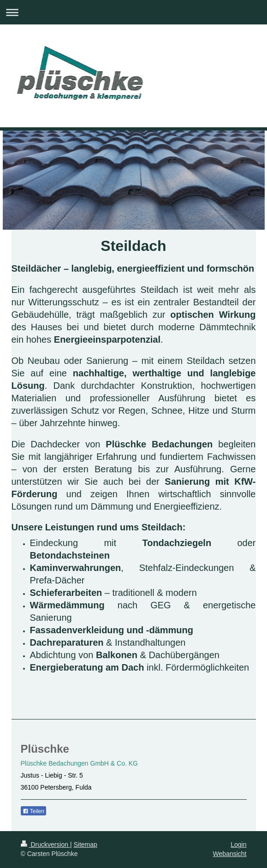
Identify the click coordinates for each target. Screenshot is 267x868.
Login (238, 844)
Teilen (33, 811)
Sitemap (86, 844)
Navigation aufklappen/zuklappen (133, 12)
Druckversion (45, 844)
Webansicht (230, 854)
